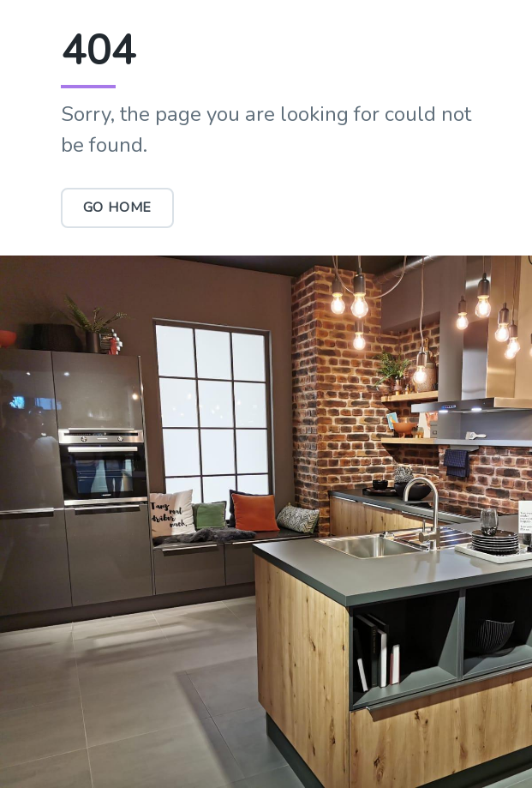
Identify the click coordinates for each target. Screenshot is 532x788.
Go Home (118, 208)
